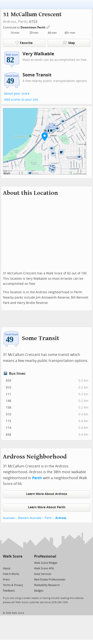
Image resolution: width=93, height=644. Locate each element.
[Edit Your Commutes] (48, 27)
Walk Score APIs (44, 568)
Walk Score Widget (46, 563)
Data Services (43, 574)
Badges (39, 591)
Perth (23, 22)
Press (6, 580)
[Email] (19, 563)
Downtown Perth (33, 27)
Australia (9, 518)
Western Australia (30, 518)
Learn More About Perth (47, 507)
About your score (17, 94)
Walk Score (13, 556)
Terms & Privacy (13, 585)
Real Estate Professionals (50, 580)
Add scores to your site (21, 100)
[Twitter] (5, 563)
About (7, 568)
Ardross (61, 518)
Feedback (9, 591)
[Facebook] (12, 563)
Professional (45, 556)
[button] (45, 137)
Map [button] (69, 43)
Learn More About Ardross (47, 494)
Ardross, (10, 22)
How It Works (11, 574)
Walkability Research (47, 585)
